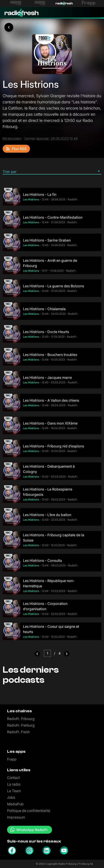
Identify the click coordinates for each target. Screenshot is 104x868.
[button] (52, 171)
